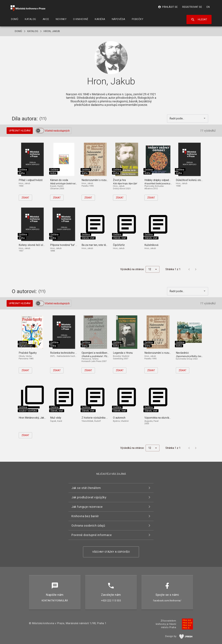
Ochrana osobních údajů (88, 526)
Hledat (199, 20)
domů (18, 31)
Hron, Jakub (52, 31)
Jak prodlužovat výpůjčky (89, 497)
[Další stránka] (196, 269)
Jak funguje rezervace (87, 507)
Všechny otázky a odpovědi (111, 552)
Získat (25, 198)
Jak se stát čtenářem (86, 488)
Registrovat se (192, 7)
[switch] (40, 131)
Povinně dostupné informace (92, 535)
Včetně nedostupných (57, 131)
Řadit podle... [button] (177, 118)
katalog (33, 31)
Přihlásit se (168, 7)
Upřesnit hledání (20, 131)
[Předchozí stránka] (189, 269)
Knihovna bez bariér (85, 516)
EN (208, 7)
